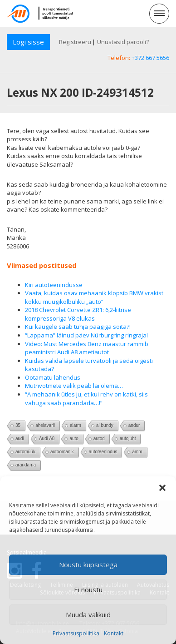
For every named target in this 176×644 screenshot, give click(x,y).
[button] (162, 488)
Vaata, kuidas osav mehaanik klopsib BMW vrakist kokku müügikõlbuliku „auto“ (94, 297)
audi (20, 438)
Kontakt (114, 633)
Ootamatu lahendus (53, 377)
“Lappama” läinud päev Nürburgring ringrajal (86, 335)
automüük (25, 452)
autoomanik (62, 452)
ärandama (26, 465)
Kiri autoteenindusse (54, 285)
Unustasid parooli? (123, 42)
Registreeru (75, 42)
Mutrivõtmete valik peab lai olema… (74, 386)
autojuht (128, 438)
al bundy (105, 425)
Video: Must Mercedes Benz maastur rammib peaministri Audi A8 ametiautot (87, 348)
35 (18, 425)
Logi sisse (28, 42)
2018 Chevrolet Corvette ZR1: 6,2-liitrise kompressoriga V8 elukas (78, 314)
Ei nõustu (88, 590)
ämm (137, 452)
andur (134, 425)
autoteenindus (103, 452)
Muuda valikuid (88, 614)
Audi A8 (47, 438)
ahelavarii (45, 425)
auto (74, 438)
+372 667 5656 (150, 58)
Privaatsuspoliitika (76, 633)
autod (99, 438)
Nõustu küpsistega (88, 565)
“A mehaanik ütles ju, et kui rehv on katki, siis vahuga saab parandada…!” (86, 399)
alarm (76, 425)
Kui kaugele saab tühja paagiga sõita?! (78, 327)
